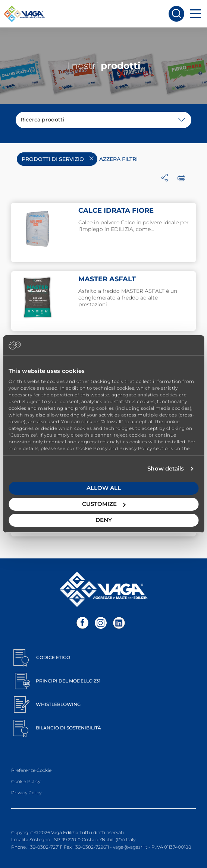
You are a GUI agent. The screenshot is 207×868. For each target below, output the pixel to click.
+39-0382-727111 (45, 847)
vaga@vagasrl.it (130, 847)
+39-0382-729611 (91, 847)
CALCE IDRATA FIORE (116, 210)
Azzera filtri (118, 159)
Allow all (104, 488)
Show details (166, 468)
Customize (104, 504)
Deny (104, 520)
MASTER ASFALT (107, 279)
